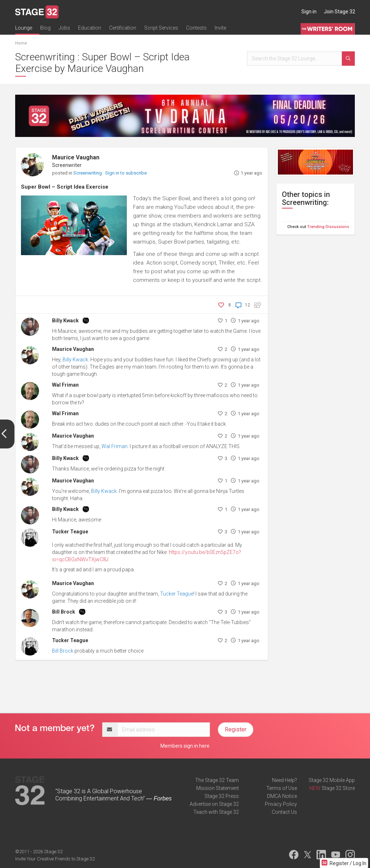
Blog (45, 28)
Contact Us (284, 812)
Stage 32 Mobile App (332, 780)
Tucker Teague (70, 532)
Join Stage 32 (339, 12)
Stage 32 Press (222, 796)
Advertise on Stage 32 (214, 804)
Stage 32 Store (338, 788)
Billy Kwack (65, 321)
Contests (196, 28)
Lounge (24, 28)
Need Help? (285, 780)
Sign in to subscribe (126, 173)
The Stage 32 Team (217, 780)
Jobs (64, 28)
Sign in (309, 12)
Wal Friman (65, 385)
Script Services (161, 28)
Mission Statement (218, 788)
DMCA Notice (282, 796)
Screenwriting (88, 173)
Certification (123, 28)
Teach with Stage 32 (216, 812)
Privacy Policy (281, 804)
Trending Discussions (328, 227)
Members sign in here (185, 746)
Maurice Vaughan (76, 157)
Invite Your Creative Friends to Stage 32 (55, 859)
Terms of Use (282, 788)
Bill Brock (64, 612)
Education (90, 28)
